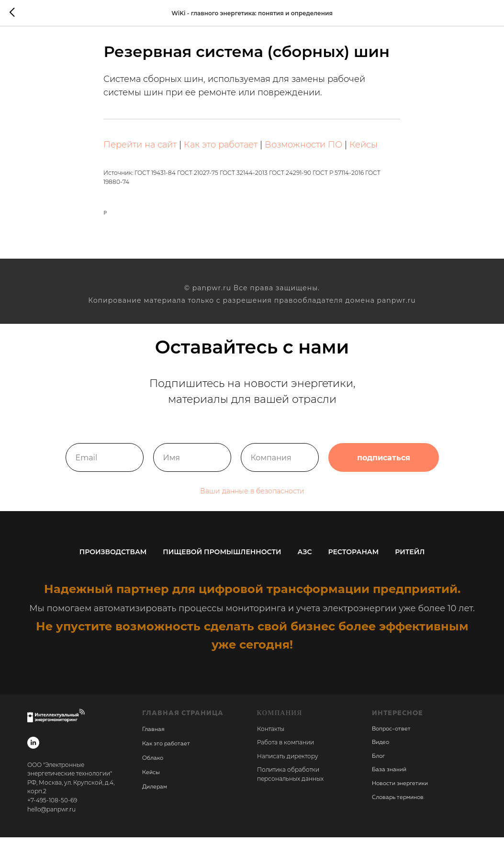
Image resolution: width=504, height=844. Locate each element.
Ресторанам (354, 559)
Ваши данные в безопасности (252, 498)
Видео (381, 749)
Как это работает (221, 148)
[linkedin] (33, 749)
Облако (153, 765)
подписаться (384, 464)
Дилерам (155, 794)
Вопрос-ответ (391, 736)
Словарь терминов (398, 804)
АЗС (305, 559)
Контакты (271, 736)
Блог (378, 763)
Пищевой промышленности (222, 559)
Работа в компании (286, 749)
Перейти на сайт (140, 148)
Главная (153, 736)
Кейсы (364, 148)
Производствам (113, 559)
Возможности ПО (304, 148)
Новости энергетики (400, 790)
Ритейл (410, 559)
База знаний (389, 777)
